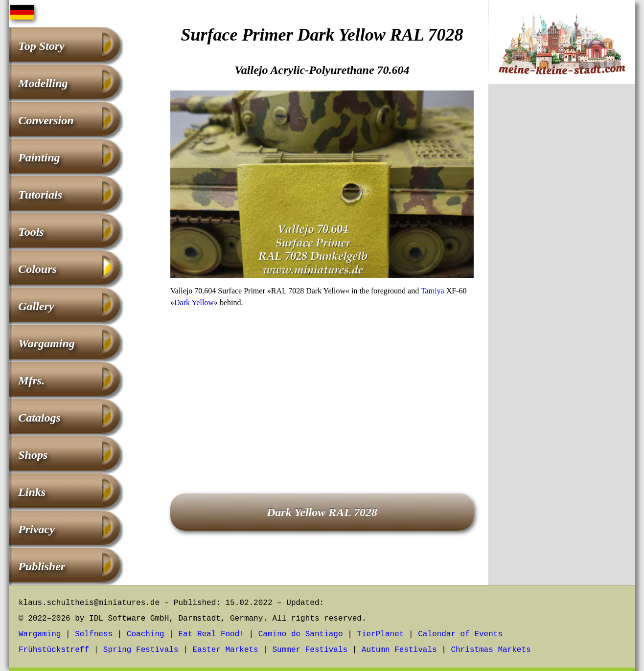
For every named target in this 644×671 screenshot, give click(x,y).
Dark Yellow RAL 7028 (322, 512)
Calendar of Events (460, 634)
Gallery (36, 306)
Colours (37, 269)
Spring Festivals (141, 650)
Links (32, 492)
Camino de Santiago (301, 634)
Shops (33, 455)
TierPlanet (380, 634)
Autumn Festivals (399, 650)
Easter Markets (225, 650)
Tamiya (433, 291)
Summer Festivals (310, 650)
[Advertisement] (322, 387)
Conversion (46, 120)
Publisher (42, 566)
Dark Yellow (194, 302)
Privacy (36, 529)
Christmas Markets (491, 650)
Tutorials (40, 195)
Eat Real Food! (211, 634)
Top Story (41, 46)
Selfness (94, 634)
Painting (39, 157)
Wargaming (46, 343)
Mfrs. (31, 380)
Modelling (43, 83)
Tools (31, 232)
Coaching (146, 634)
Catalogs (39, 418)
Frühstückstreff (54, 650)
